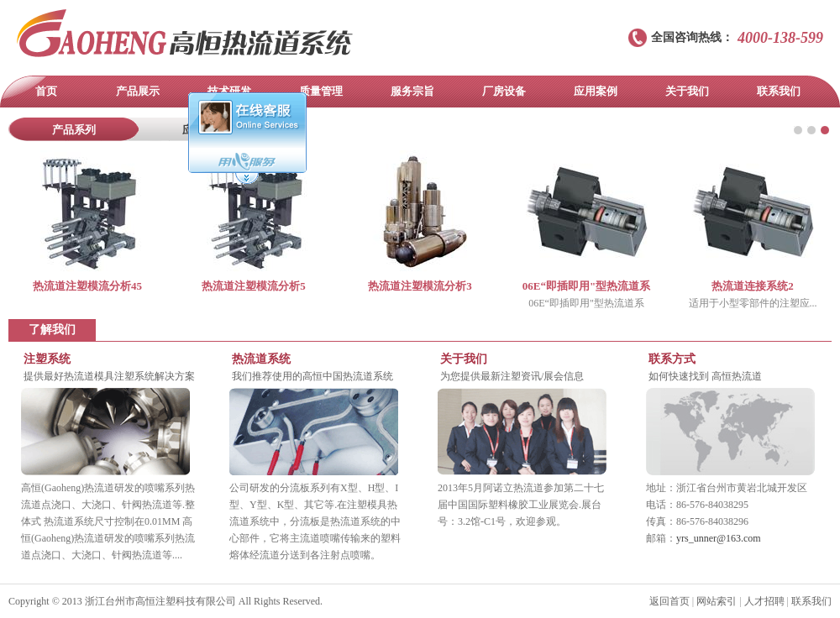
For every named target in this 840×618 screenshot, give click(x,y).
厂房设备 (504, 91)
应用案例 (596, 91)
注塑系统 (47, 359)
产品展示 (138, 91)
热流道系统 (261, 359)
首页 (46, 91)
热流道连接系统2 (753, 286)
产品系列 (74, 130)
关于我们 (687, 91)
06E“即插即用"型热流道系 (586, 286)
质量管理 (321, 91)
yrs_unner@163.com (719, 538)
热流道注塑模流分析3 (420, 286)
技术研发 (229, 91)
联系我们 (779, 91)
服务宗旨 (412, 91)
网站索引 (717, 601)
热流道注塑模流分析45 (87, 286)
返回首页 (669, 601)
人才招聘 (764, 601)
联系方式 (672, 359)
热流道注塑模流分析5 (254, 286)
